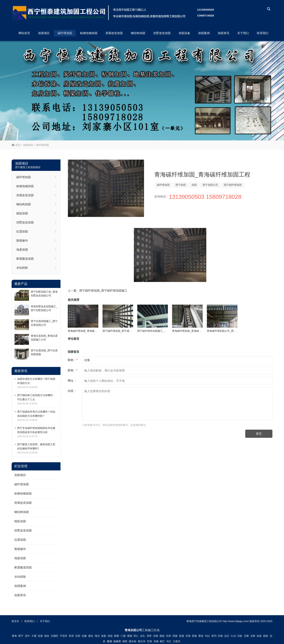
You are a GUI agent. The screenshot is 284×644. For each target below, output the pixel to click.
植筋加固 (22, 213)
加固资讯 (224, 33)
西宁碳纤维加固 (233, 185)
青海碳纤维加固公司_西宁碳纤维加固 (228, 331)
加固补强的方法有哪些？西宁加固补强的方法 (36, 381)
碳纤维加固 (65, 33)
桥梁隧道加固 (25, 259)
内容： (72, 391)
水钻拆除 (22, 268)
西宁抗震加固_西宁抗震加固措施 (44, 352)
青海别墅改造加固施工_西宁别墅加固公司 (44, 308)
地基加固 (22, 250)
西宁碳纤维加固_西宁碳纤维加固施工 (103, 291)
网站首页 (24, 33)
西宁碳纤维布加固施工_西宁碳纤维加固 (160, 331)
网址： (72, 381)
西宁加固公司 (210, 185)
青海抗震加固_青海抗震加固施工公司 (44, 338)
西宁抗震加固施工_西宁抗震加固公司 (44, 323)
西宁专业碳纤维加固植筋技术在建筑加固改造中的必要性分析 (36, 430)
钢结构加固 (138, 33)
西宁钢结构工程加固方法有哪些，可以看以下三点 (36, 397)
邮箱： (73, 370)
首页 (16, 145)
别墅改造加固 (162, 33)
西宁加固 (181, 185)
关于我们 (243, 33)
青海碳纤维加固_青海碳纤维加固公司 (193, 331)
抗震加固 (22, 231)
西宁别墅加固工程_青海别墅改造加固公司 (44, 294)
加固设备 (184, 33)
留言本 (15, 621)
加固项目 (44, 33)
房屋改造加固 (114, 33)
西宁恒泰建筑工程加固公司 (131, 13)
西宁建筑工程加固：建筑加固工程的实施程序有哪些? (36, 446)
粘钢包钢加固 (89, 33)
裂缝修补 (22, 241)
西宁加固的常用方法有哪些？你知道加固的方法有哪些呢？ (36, 414)
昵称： (73, 360)
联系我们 (263, 33)
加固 (194, 185)
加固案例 (204, 33)
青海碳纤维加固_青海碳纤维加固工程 (89, 331)
